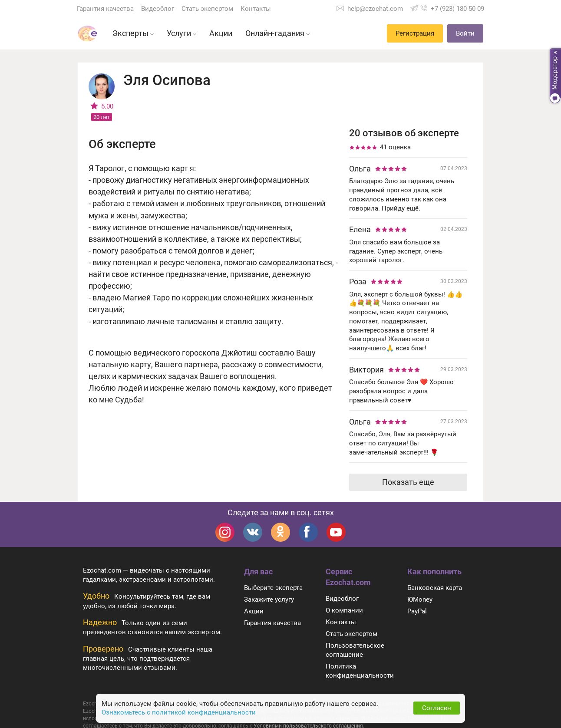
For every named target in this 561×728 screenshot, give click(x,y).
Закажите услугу (269, 600)
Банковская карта (435, 588)
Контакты (256, 9)
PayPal (417, 611)
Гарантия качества (105, 9)
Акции (254, 611)
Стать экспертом (207, 9)
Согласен (437, 708)
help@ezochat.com (375, 9)
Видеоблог (158, 9)
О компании (344, 610)
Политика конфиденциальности (360, 671)
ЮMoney (420, 600)
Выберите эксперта (273, 588)
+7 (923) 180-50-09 (457, 9)
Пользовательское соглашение (355, 650)
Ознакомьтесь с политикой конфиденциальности (179, 712)
